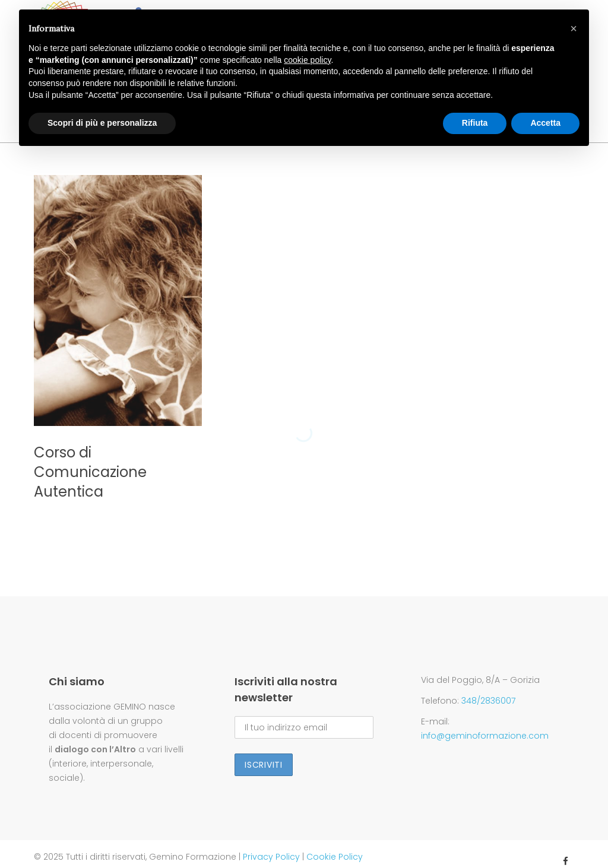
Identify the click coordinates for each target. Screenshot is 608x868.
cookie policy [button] (307, 60)
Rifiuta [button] (475, 123)
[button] (574, 28)
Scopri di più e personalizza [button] (102, 123)
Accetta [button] (545, 123)
